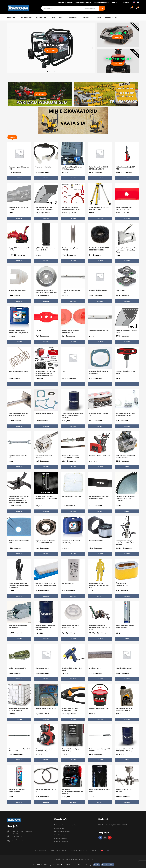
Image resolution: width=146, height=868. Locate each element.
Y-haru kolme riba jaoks (43, 167)
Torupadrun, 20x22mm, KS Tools (71, 291)
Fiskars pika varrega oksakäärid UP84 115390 (19, 750)
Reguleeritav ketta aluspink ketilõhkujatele (18, 627)
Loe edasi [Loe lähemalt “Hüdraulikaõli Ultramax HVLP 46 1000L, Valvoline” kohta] (19, 719)
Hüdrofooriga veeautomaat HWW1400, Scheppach (44, 750)
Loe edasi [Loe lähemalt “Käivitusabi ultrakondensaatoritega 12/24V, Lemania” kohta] (73, 802)
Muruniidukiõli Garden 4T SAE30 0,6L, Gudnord (124, 709)
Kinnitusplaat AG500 (42, 668)
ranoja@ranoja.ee (17, 840)
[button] (10, 48)
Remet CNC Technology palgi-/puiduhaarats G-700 (71, 208)
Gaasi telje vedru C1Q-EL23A (18, 371)
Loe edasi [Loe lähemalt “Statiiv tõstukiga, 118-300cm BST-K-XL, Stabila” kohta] (100, 218)
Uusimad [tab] (12, 137)
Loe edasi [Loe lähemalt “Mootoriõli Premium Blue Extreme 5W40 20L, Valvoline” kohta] (19, 342)
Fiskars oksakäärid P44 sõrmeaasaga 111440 (70, 709)
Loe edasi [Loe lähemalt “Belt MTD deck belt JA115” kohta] (100, 301)
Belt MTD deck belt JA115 (98, 290)
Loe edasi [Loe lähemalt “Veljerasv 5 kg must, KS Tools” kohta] (100, 719)
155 (64, 371)
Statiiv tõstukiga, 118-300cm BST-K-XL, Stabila (99, 208)
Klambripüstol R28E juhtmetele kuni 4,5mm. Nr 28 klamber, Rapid (126, 250)
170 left (38, 331)
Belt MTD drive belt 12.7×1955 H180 (127, 332)
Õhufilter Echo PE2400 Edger (72, 496)
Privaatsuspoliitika (108, 865)
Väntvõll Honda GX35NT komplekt (124, 790)
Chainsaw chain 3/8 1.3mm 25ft (98, 415)
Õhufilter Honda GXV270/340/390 (122, 584)
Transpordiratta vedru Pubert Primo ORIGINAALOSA (126, 415)
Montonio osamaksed (61, 842)
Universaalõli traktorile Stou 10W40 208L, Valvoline (125, 750)
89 (92, 859)
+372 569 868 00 (17, 836)
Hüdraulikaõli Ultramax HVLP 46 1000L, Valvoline (18, 709)
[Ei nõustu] (143, 865)
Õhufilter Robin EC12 (96, 541)
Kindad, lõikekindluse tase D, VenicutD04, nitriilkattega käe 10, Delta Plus (19, 585)
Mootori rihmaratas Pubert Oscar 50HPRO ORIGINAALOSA (46, 291)
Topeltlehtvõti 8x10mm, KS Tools (18, 457)
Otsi (102, 8)
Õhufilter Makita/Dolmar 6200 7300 (19, 542)
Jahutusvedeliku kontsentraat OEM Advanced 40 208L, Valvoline (45, 628)
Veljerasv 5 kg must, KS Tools (99, 708)
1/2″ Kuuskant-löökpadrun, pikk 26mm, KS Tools (46, 249)
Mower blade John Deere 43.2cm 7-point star (124, 208)
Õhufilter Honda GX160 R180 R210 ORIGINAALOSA (99, 249)
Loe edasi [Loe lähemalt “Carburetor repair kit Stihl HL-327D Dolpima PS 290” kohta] (100, 178)
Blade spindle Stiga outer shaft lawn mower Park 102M (19, 415)
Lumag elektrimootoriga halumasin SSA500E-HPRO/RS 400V (100, 628)
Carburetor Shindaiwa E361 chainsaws (45, 457)
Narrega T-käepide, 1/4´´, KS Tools (126, 372)
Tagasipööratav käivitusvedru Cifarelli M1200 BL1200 (45, 542)
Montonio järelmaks (61, 838)
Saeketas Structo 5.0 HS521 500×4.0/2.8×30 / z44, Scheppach (126, 498)
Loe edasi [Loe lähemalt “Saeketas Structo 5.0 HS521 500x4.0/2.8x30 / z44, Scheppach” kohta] (127, 511)
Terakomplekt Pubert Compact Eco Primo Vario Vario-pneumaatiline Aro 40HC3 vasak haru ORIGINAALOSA (19, 499)
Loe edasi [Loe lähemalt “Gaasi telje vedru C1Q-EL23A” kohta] (19, 384)
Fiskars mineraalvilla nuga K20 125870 (100, 750)
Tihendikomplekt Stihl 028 (44, 414)
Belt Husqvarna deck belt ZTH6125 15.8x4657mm (44, 208)
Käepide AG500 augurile (124, 668)
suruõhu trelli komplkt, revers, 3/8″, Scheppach (72, 168)
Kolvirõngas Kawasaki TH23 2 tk (46, 790)
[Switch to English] (134, 3)
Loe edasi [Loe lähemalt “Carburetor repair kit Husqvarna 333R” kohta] (19, 178)
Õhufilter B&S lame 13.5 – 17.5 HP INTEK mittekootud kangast (46, 584)
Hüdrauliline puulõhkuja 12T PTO (125, 168)
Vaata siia (118, 64)
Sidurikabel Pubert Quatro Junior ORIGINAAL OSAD (71, 457)
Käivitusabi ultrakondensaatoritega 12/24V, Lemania (73, 791)
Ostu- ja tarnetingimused (62, 832)
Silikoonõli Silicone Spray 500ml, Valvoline (17, 790)
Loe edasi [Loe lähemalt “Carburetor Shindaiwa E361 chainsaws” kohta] (46, 467)
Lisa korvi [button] (46, 178)
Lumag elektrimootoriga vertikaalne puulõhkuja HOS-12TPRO (126, 543)
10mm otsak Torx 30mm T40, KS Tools (19, 208)
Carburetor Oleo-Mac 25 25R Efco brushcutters (126, 457)
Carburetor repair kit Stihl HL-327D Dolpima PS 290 (99, 168)
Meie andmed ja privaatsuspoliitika (65, 825)
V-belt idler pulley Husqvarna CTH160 (72, 249)
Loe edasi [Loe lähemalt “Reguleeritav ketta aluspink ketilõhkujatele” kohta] (19, 639)
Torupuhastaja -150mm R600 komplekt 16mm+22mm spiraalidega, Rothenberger (45, 373)
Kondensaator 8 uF (69, 583)
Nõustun (97, 865)
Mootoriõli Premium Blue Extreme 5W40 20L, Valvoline (19, 332)
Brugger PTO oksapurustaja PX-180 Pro (19, 249)
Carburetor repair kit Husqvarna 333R (19, 168)
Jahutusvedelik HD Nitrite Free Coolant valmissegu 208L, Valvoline (73, 416)
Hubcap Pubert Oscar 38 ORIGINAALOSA (71, 332)
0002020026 (121, 290)
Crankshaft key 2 (95, 668)
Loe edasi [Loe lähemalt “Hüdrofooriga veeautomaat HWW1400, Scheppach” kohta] (46, 760)
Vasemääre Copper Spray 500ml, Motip (71, 750)
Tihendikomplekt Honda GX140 (46, 708)
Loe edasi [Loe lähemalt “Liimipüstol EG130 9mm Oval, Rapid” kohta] (73, 679)
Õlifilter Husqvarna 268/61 (18, 668)
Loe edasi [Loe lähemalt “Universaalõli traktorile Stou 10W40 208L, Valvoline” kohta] (127, 760)
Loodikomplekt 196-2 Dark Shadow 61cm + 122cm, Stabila (46, 497)
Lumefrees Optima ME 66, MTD (100, 456)
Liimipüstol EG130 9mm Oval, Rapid (72, 669)
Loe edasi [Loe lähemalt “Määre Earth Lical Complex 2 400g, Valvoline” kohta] (127, 639)
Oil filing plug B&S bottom (17, 290)
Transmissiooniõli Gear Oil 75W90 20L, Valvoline (71, 542)
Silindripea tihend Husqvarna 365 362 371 (99, 372)
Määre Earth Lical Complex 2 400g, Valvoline (126, 627)
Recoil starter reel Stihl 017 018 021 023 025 (72, 627)
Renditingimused (60, 828)
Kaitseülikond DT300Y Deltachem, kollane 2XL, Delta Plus (99, 585)
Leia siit (118, 37)
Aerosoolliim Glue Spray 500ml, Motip (100, 790)
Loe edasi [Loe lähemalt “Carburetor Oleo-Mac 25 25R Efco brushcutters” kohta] (127, 467)
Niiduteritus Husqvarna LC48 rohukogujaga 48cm (99, 497)
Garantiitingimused (60, 835)
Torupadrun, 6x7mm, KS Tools (99, 331)
